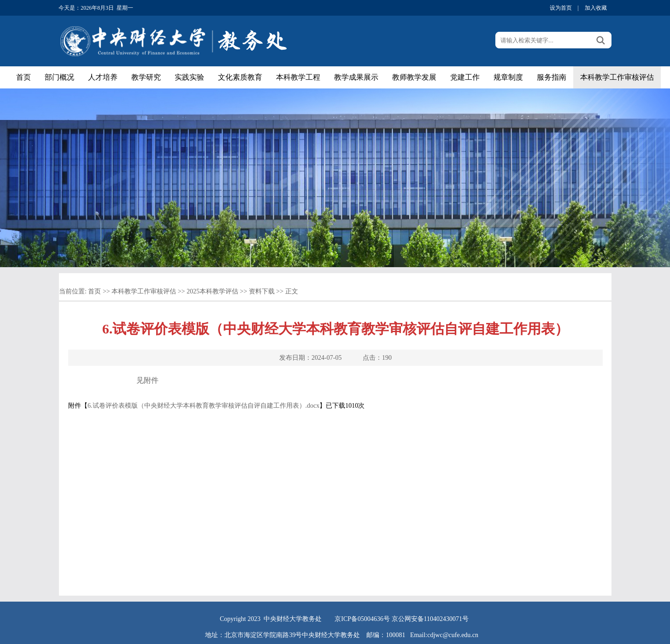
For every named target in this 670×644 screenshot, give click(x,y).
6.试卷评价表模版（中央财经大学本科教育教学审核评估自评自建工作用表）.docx (203, 406)
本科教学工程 (298, 77)
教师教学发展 (414, 77)
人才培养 (103, 77)
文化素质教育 (240, 77)
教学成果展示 (356, 77)
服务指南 (552, 77)
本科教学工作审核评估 (617, 77)
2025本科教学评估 (212, 291)
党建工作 (465, 77)
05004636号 (374, 619)
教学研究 (146, 77)
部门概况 (59, 77)
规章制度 (508, 77)
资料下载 (262, 291)
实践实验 (189, 77)
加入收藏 (596, 8)
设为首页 (561, 8)
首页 (24, 77)
